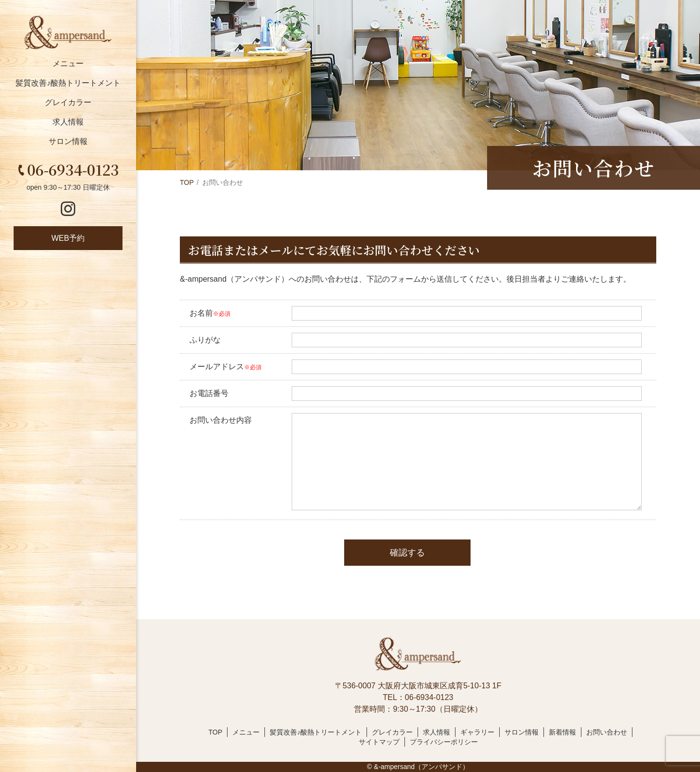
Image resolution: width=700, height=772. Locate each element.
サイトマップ (379, 742)
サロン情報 (68, 141)
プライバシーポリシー (444, 742)
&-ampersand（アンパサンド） (421, 767)
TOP (187, 182)
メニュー (68, 63)
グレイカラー (68, 102)
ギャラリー (477, 732)
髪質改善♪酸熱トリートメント (68, 83)
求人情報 (68, 122)
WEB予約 (68, 238)
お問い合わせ (607, 732)
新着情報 (562, 732)
